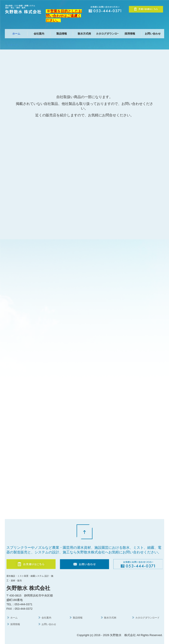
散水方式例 (84, 34)
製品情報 (62, 34)
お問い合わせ (153, 34)
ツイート (13, 45)
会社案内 (39, 34)
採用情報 (130, 34)
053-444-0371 (23, 604)
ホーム (16, 34)
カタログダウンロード (107, 34)
